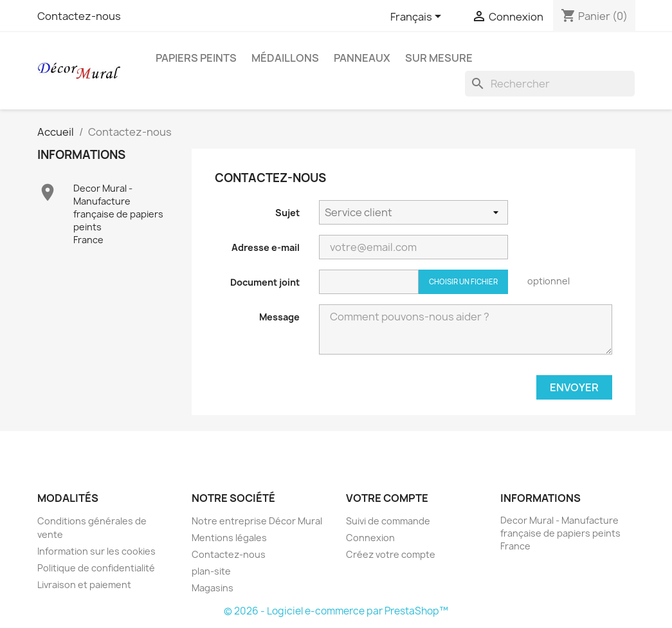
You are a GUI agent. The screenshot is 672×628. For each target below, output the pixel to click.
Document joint (265, 282)
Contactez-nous (79, 16)
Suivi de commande (388, 521)
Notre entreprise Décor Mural (257, 521)
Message (279, 317)
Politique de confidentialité (96, 568)
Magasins (213, 588)
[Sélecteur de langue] (418, 17)
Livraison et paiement (84, 585)
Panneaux (362, 58)
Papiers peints (196, 58)
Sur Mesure (439, 58)
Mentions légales (229, 538)
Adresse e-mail (266, 247)
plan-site (211, 571)
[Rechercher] (550, 84)
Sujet (287, 213)
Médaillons (285, 58)
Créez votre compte (391, 554)
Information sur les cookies (96, 551)
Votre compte (387, 498)
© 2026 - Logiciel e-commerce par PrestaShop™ (336, 611)
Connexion (370, 538)
